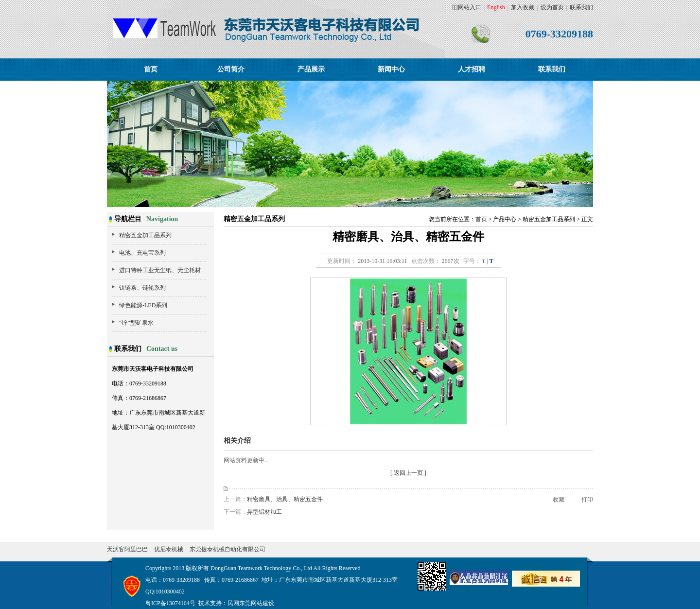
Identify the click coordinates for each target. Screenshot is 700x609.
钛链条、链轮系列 (142, 288)
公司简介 (231, 69)
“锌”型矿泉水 (136, 323)
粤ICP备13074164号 (170, 603)
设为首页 (552, 7)
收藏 (559, 500)
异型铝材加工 (264, 512)
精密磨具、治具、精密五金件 (285, 499)
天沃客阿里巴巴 (127, 549)
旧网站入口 (467, 7)
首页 (151, 69)
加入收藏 (523, 7)
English (496, 7)
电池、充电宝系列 (142, 253)
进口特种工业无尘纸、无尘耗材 (160, 270)
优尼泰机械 (169, 549)
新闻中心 (391, 69)
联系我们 (581, 7)
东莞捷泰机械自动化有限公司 (227, 549)
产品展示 (311, 69)
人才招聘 (472, 69)
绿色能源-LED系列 (143, 305)
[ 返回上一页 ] (408, 473)
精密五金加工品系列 (145, 235)
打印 (587, 500)
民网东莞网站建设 (251, 603)
